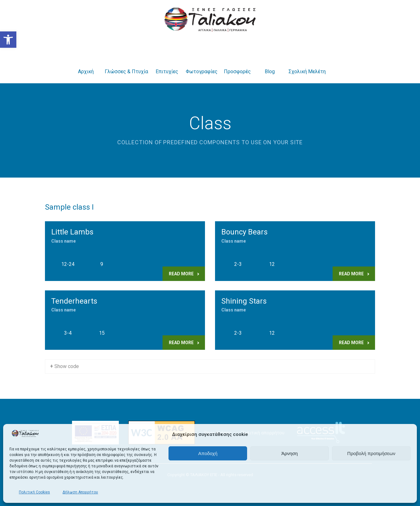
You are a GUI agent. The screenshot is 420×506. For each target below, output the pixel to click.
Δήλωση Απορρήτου (80, 492)
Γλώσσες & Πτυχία (126, 64)
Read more (184, 274)
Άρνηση (290, 453)
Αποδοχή (208, 453)
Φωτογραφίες (202, 64)
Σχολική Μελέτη (307, 64)
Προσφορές (237, 64)
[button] (8, 40)
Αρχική (86, 64)
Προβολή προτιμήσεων (371, 453)
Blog (270, 64)
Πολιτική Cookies (34, 492)
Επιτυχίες (167, 64)
